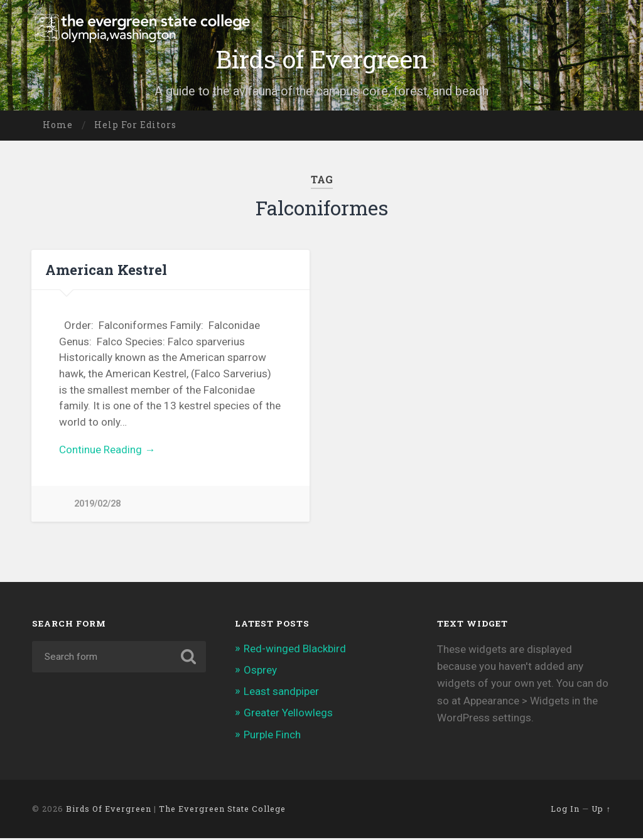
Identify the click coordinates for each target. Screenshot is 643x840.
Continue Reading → (107, 450)
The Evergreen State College (222, 810)
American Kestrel (106, 269)
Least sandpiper (281, 693)
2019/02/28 (97, 504)
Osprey (260, 672)
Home (58, 125)
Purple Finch (272, 736)
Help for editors (135, 125)
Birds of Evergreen (321, 59)
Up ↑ (601, 810)
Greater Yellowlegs (288, 715)
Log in (565, 810)
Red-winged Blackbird (295, 650)
